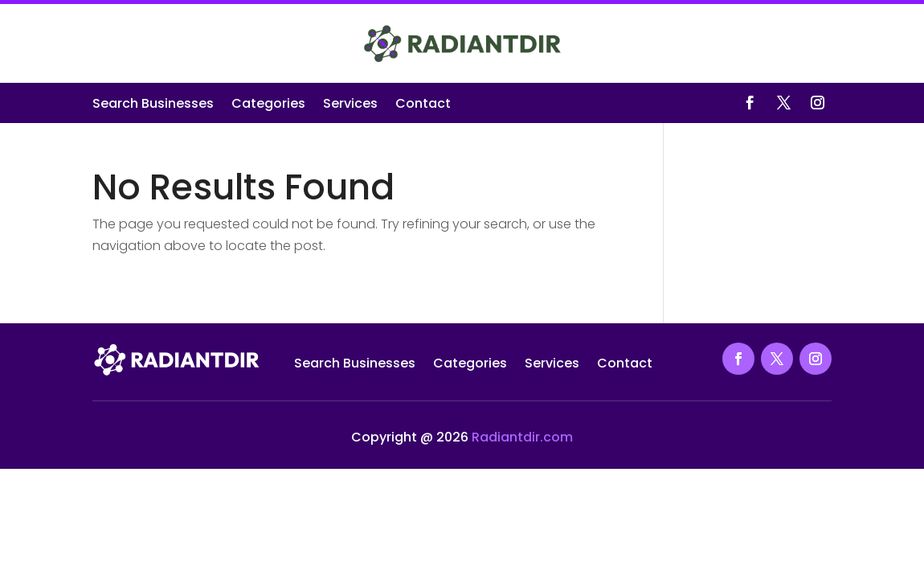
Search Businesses (153, 105)
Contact (423, 105)
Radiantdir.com (522, 437)
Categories (268, 105)
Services (350, 105)
